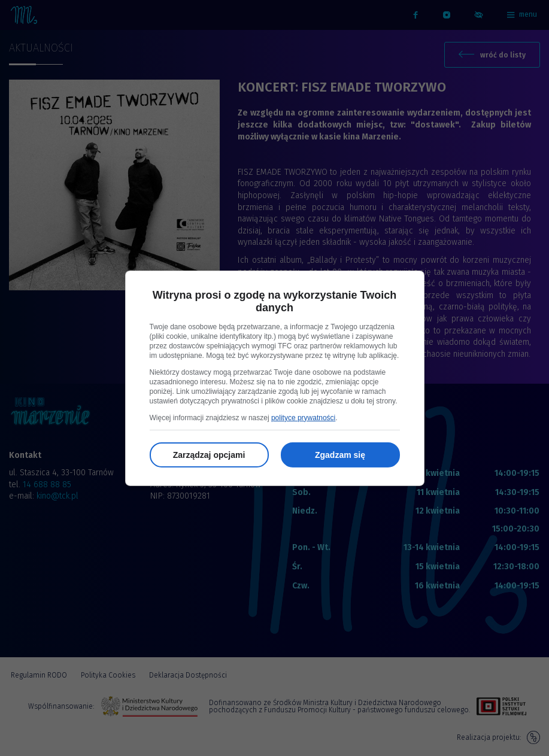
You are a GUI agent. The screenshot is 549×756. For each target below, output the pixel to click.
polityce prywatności (303, 418)
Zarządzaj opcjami (209, 455)
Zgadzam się (340, 455)
